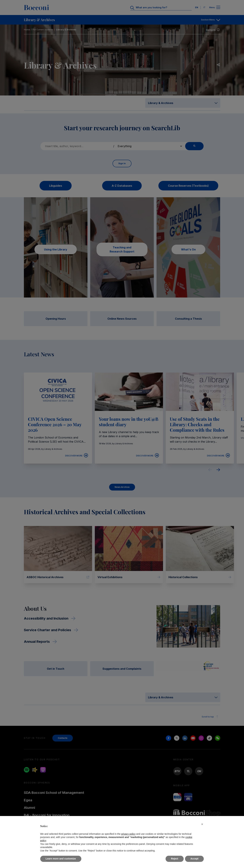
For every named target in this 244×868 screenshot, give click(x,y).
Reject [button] (175, 859)
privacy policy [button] (128, 834)
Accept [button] (194, 859)
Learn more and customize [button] (61, 859)
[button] (202, 824)
